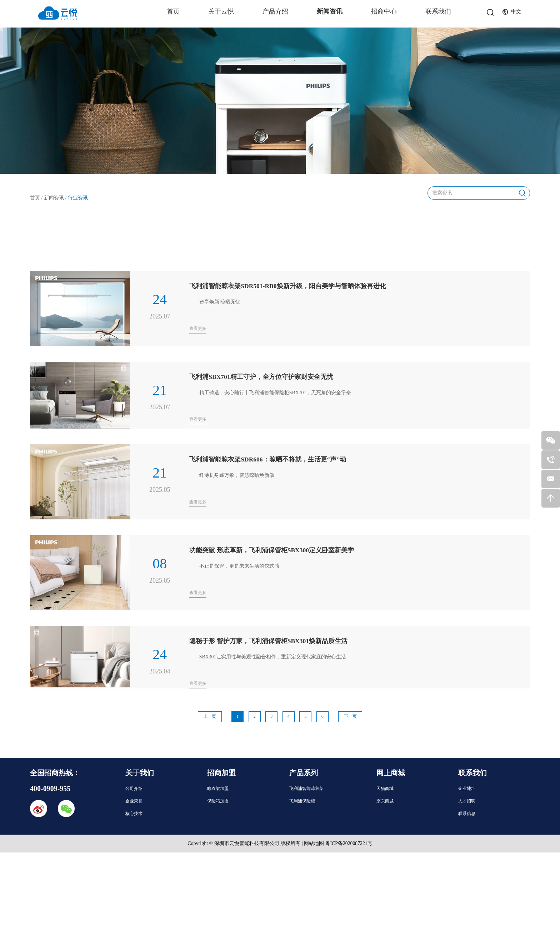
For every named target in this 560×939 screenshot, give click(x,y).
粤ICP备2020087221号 (349, 843)
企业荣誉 (134, 800)
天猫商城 (385, 788)
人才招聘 (467, 800)
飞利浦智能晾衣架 (306, 788)
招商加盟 (221, 772)
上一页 (207, 716)
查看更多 (198, 328)
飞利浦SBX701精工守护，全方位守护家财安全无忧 (261, 376)
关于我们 (140, 772)
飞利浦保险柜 (302, 800)
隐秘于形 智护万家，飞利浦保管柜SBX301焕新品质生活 (269, 640)
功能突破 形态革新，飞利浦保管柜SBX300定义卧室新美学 (272, 549)
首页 (173, 11)
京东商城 (385, 800)
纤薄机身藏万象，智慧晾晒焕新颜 (237, 475)
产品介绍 (275, 11)
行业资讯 (78, 197)
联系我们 (438, 11)
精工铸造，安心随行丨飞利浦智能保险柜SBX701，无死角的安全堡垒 (275, 392)
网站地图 (314, 843)
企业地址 (467, 788)
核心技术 (134, 813)
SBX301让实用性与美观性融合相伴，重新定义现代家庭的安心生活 (273, 656)
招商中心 (384, 11)
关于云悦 (221, 11)
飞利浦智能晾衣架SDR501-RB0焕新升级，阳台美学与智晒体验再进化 (288, 285)
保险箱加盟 (218, 800)
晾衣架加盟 (218, 788)
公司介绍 (134, 788)
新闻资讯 (330, 11)
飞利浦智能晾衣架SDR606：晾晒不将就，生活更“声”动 (268, 459)
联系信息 (467, 813)
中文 (512, 12)
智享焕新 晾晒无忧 (220, 301)
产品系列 (304, 772)
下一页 (353, 716)
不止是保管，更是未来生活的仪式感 (239, 565)
